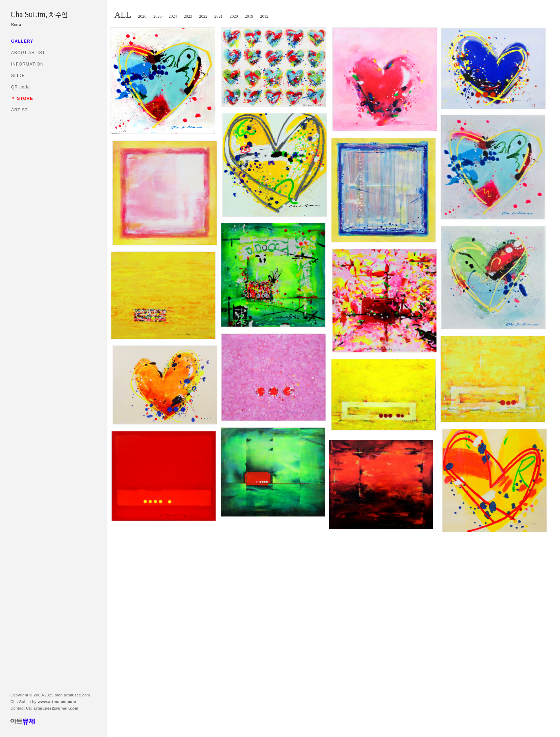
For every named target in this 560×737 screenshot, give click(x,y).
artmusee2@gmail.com (56, 708)
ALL (123, 15)
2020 (234, 16)
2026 (142, 16)
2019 (249, 16)
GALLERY (22, 41)
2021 (219, 16)
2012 (264, 16)
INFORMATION (27, 64)
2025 (158, 16)
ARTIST (19, 110)
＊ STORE (22, 98)
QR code (20, 87)
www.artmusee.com (57, 702)
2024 (173, 16)
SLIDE (18, 76)
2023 (188, 16)
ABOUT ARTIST (28, 53)
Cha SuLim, (39, 14)
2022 (203, 16)
